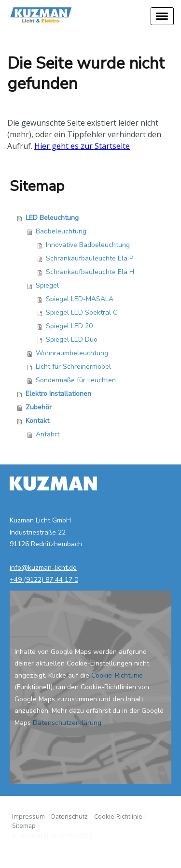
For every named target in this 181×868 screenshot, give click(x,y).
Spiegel (47, 285)
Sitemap (24, 825)
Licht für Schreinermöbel (73, 367)
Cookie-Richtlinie (117, 675)
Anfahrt (48, 434)
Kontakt (37, 421)
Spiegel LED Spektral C (82, 312)
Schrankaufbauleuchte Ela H (90, 272)
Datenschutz (70, 816)
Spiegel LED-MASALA (80, 299)
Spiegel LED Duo (72, 340)
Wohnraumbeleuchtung (72, 353)
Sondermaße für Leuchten (76, 380)
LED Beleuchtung (52, 218)
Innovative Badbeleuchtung (88, 245)
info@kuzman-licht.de (43, 568)
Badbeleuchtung (61, 231)
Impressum (28, 816)
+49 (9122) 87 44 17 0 (44, 580)
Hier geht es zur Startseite (82, 146)
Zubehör (39, 407)
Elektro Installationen (58, 394)
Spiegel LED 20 (69, 326)
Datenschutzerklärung (67, 723)
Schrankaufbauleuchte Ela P (90, 258)
